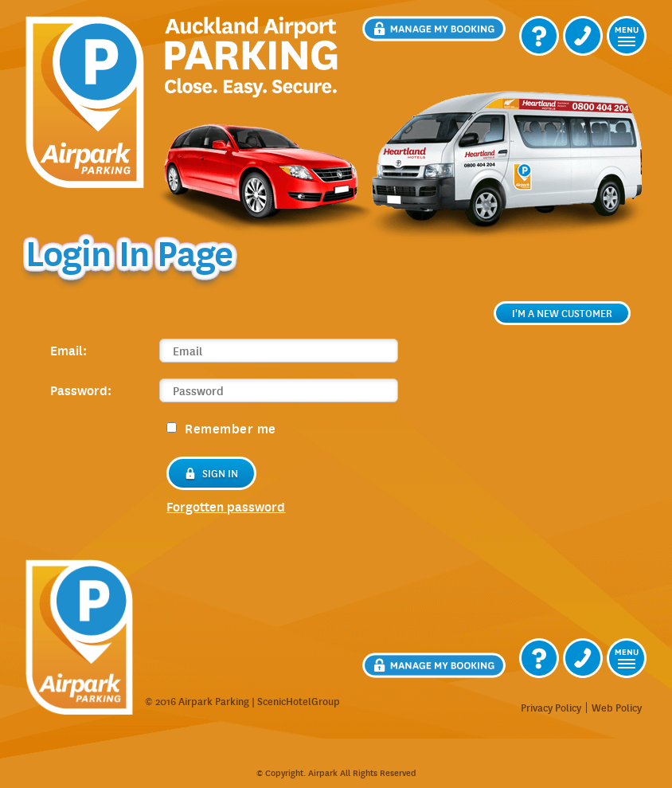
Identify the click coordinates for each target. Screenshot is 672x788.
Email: (68, 350)
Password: (81, 390)
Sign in (211, 473)
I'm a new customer (562, 313)
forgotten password (226, 507)
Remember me (221, 428)
